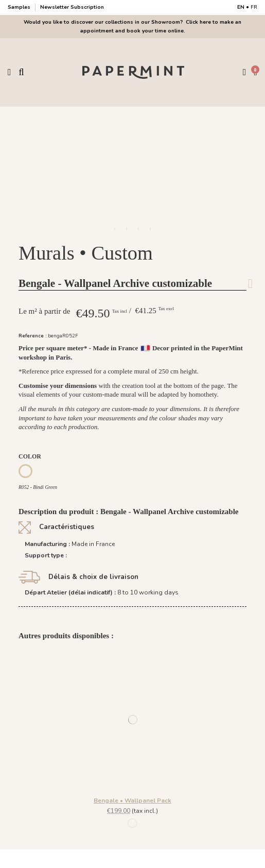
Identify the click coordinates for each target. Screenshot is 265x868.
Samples (20, 7)
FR (254, 7)
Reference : (33, 336)
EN (241, 7)
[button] (115, 229)
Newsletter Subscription (72, 7)
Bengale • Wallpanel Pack (132, 801)
